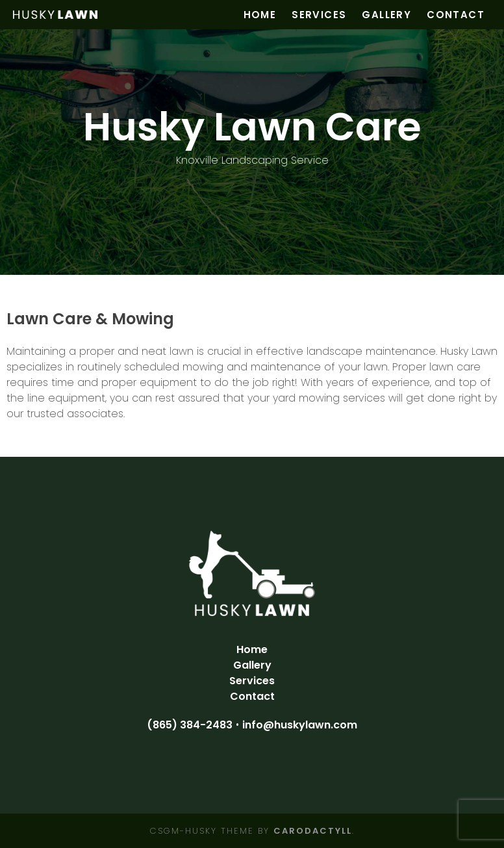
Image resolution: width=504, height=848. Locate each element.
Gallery (386, 15)
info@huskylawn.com (300, 725)
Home (260, 15)
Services (319, 15)
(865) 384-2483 (190, 725)
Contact (456, 15)
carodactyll (313, 831)
